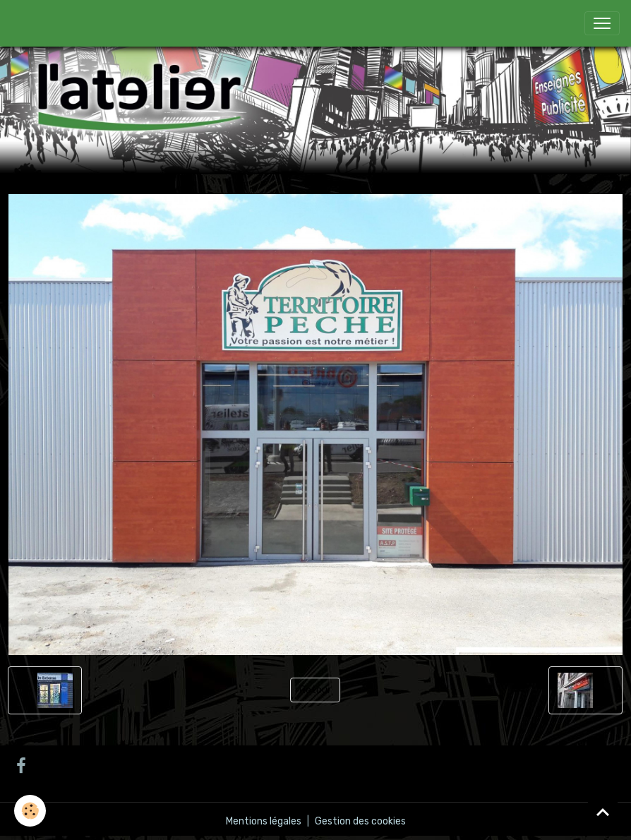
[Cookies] (30, 811)
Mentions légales (264, 821)
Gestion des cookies (360, 821)
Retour (315, 690)
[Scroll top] (603, 812)
